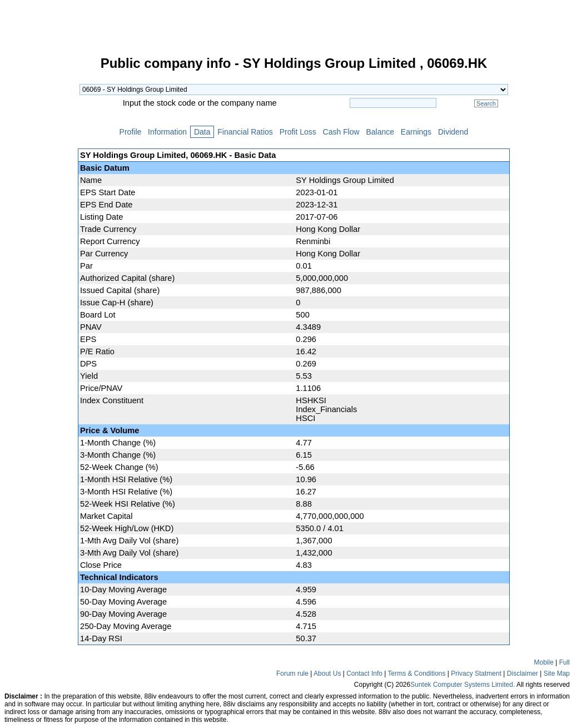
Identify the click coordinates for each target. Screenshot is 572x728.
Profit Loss (298, 132)
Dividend (453, 132)
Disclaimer (523, 673)
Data (202, 132)
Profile (130, 132)
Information (167, 132)
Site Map (557, 673)
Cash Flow (341, 132)
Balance (380, 132)
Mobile (544, 662)
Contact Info (364, 673)
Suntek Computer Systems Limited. (462, 685)
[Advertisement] (39, 225)
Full (564, 662)
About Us (327, 673)
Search (486, 103)
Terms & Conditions (416, 673)
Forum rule (292, 673)
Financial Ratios (245, 132)
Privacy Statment (476, 673)
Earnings (416, 132)
